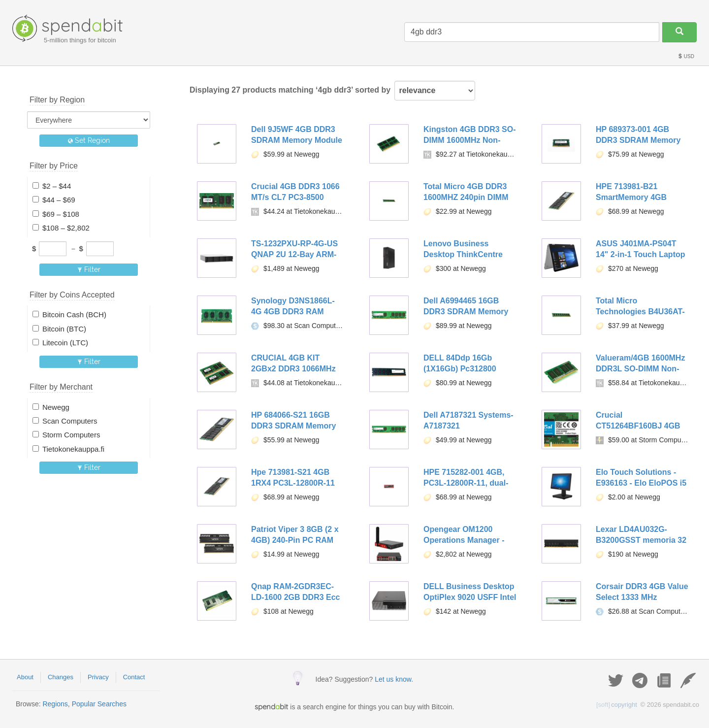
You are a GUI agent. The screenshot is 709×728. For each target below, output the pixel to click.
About (25, 677)
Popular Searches (99, 704)
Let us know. (394, 679)
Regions (55, 704)
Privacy (98, 677)
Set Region (89, 140)
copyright (617, 705)
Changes (61, 677)
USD (686, 56)
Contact (134, 677)
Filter (89, 269)
